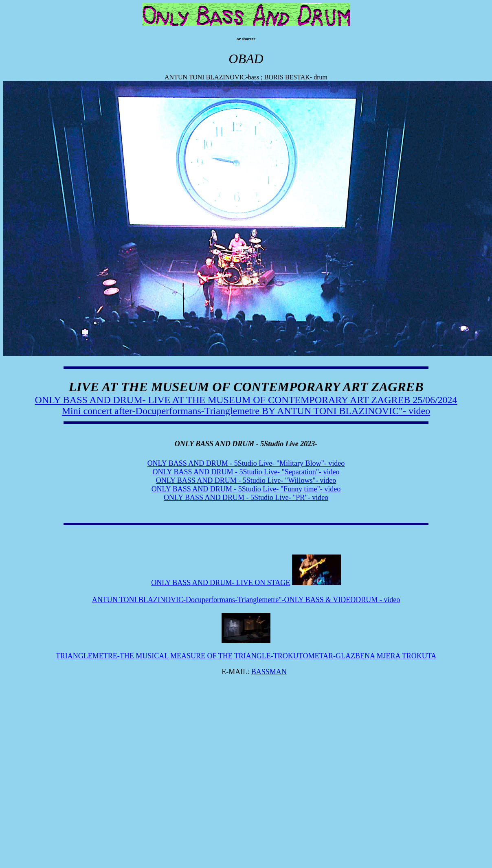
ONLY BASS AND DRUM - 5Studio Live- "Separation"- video (246, 472)
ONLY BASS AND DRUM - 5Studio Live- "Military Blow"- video (246, 463)
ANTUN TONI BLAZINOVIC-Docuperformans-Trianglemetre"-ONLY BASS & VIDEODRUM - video (246, 600)
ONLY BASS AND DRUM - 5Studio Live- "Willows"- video (246, 480)
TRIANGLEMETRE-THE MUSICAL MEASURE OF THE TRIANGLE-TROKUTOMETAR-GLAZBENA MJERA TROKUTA (246, 656)
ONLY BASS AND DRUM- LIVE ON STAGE (221, 583)
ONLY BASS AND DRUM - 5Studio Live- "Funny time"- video (246, 489)
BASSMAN (269, 672)
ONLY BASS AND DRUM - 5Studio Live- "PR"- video (246, 498)
